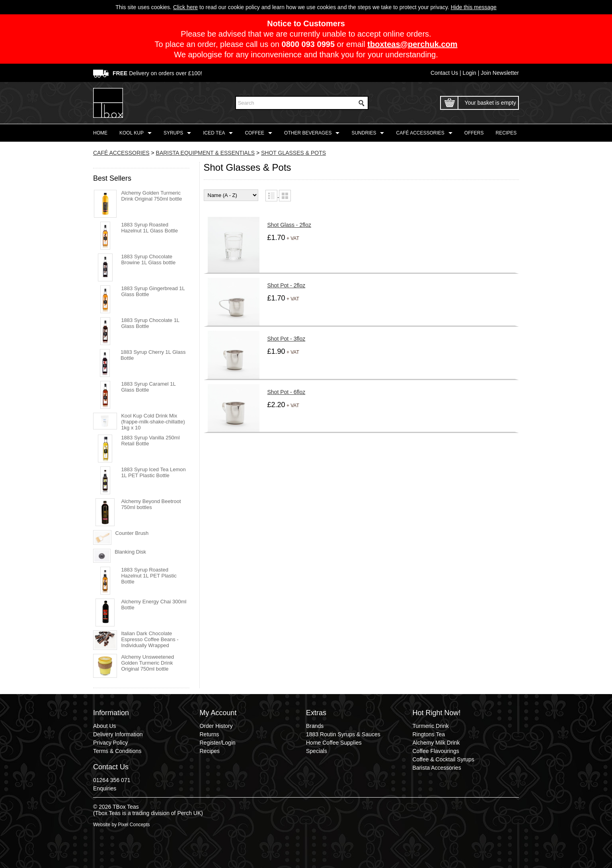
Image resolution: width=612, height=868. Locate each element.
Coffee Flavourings (436, 751)
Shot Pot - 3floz (287, 339)
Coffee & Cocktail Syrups (443, 759)
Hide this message (474, 7)
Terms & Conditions (117, 751)
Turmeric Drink (431, 726)
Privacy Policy (110, 743)
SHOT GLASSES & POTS (293, 153)
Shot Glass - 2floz (289, 225)
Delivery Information (118, 734)
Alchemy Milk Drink (436, 743)
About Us (105, 726)
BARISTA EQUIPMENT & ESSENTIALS (205, 153)
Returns (210, 734)
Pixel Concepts (134, 825)
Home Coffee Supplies (334, 743)
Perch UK (189, 813)
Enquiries (105, 788)
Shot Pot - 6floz (287, 392)
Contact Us (444, 73)
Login (470, 73)
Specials (317, 751)
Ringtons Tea (429, 734)
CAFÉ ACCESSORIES (121, 153)
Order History (216, 726)
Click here (185, 7)
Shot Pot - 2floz (287, 285)
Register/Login (218, 743)
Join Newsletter (500, 73)
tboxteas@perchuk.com (412, 44)
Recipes (210, 751)
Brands (315, 726)
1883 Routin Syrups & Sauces (343, 734)
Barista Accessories (437, 768)
